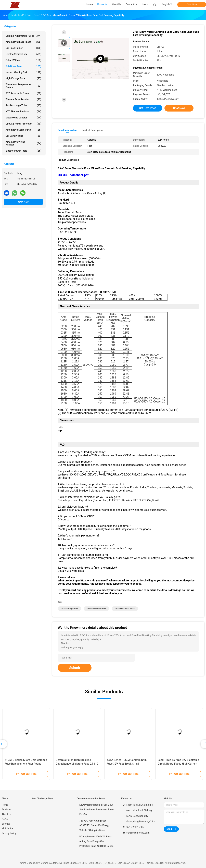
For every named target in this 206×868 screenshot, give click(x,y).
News (5, 819)
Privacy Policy (9, 833)
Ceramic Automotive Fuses (23, 36)
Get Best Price (148, 108)
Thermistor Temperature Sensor (23, 86)
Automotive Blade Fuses (23, 42)
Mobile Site (8, 828)
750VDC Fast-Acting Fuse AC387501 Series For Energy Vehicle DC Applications (94, 825)
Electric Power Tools (23, 151)
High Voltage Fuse (23, 78)
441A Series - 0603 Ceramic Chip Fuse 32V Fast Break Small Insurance (127, 764)
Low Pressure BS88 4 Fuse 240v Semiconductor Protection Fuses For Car (97, 810)
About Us (7, 814)
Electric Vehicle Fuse (23, 54)
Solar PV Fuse (23, 60)
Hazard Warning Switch (23, 72)
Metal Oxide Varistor (23, 118)
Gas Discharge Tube (23, 105)
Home (5, 805)
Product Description (92, 130)
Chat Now (192, 5)
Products (6, 810)
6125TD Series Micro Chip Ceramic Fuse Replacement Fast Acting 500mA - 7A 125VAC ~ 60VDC (26, 764)
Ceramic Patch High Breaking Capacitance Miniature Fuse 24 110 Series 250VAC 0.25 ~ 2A (77, 764)
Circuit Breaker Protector (23, 124)
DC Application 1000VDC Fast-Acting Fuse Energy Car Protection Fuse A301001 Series (96, 841)
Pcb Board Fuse (23, 66)
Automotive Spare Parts (23, 130)
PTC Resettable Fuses (23, 93)
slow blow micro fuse (96, 609)
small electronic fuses (125, 609)
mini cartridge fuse (69, 609)
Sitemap (6, 824)
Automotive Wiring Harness (23, 143)
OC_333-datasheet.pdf (73, 175)
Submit (75, 668)
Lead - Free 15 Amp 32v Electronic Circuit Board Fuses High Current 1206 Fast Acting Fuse (178, 764)
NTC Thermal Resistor (23, 112)
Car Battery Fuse (23, 136)
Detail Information (67, 130)
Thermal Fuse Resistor (23, 99)
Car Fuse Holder (23, 48)
